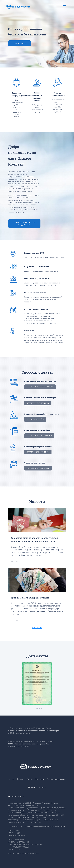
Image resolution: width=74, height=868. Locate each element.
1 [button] (38, 64)
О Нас (12, 779)
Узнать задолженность (56, 779)
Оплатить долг (20, 43)
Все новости (37, 628)
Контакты (42, 787)
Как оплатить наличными (38, 468)
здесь (63, 826)
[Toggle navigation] (65, 6)
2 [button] (40, 64)
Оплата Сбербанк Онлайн (38, 452)
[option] (37, 34)
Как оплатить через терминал (40, 387)
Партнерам (40, 779)
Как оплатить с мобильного (39, 436)
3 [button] (42, 709)
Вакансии (32, 787)
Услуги (30, 779)
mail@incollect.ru (16, 796)
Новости (21, 779)
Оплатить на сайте (35, 419)
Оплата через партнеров (38, 403)
